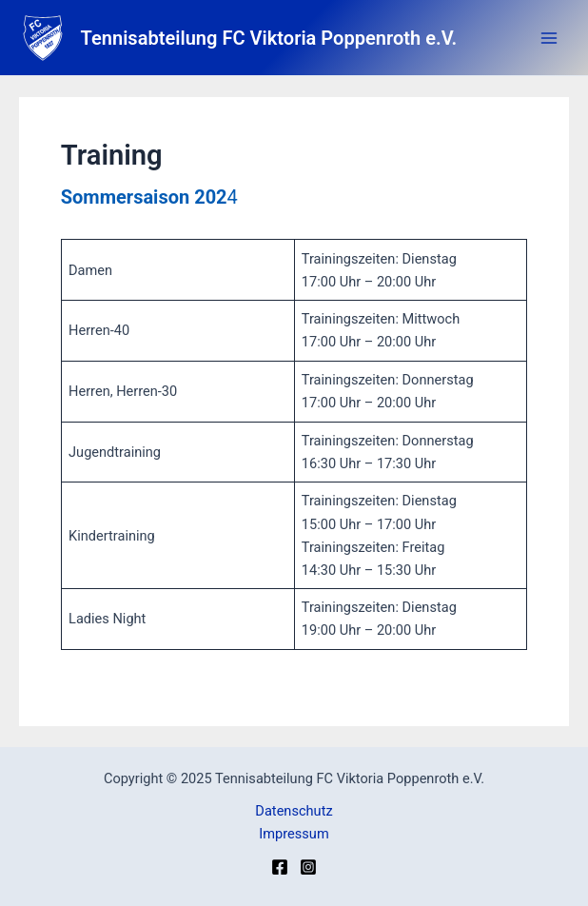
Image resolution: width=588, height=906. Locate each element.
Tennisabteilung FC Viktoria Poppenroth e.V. (269, 38)
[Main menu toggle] (549, 38)
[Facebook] (280, 867)
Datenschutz (294, 811)
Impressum (294, 834)
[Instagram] (308, 867)
